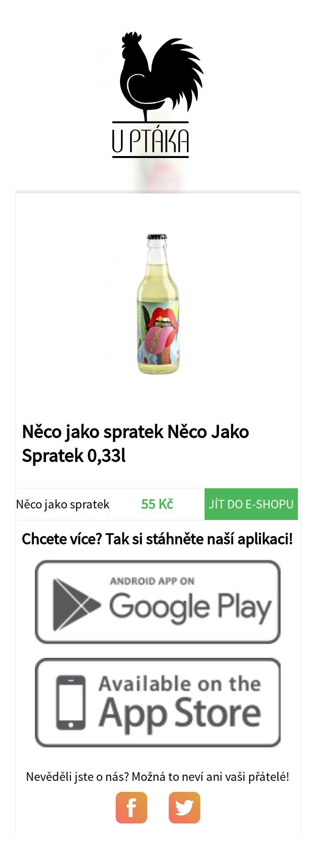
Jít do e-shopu (251, 504)
